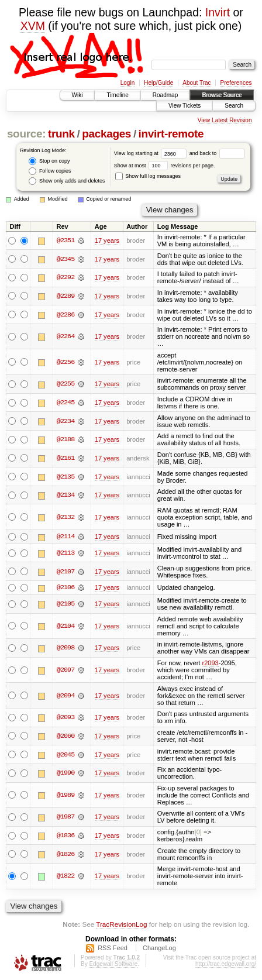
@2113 (65, 553)
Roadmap (165, 95)
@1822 (65, 876)
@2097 (65, 670)
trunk (61, 134)
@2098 (65, 648)
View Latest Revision (225, 120)
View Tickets (185, 106)
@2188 (65, 439)
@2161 (65, 458)
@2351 (65, 240)
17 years (107, 240)
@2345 (65, 259)
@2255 (65, 384)
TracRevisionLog (121, 924)
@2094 (65, 696)
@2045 (65, 755)
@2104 (65, 626)
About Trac (196, 83)
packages (106, 134)
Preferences (236, 83)
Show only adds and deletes (67, 181)
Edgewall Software (113, 964)
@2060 (65, 736)
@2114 (65, 537)
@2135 (65, 477)
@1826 (65, 854)
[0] (198, 833)
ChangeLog (159, 948)
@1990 (65, 773)
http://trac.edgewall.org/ (226, 964)
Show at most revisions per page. (165, 166)
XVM (33, 26)
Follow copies (50, 171)
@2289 (65, 296)
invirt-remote (171, 134)
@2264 (65, 336)
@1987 (65, 817)
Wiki (77, 95)
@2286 (65, 315)
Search (234, 106)
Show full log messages (148, 176)
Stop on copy (49, 161)
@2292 (65, 277)
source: (26, 134)
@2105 (65, 604)
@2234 (65, 421)
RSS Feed (113, 948)
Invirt (218, 12)
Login (127, 83)
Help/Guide (158, 83)
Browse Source (222, 95)
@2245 (65, 403)
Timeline (117, 95)
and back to (217, 153)
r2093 (210, 663)
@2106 (65, 588)
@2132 (65, 517)
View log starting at (152, 153)
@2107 (65, 572)
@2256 (65, 362)
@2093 (65, 718)
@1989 (65, 795)
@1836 (65, 836)
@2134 (65, 495)
